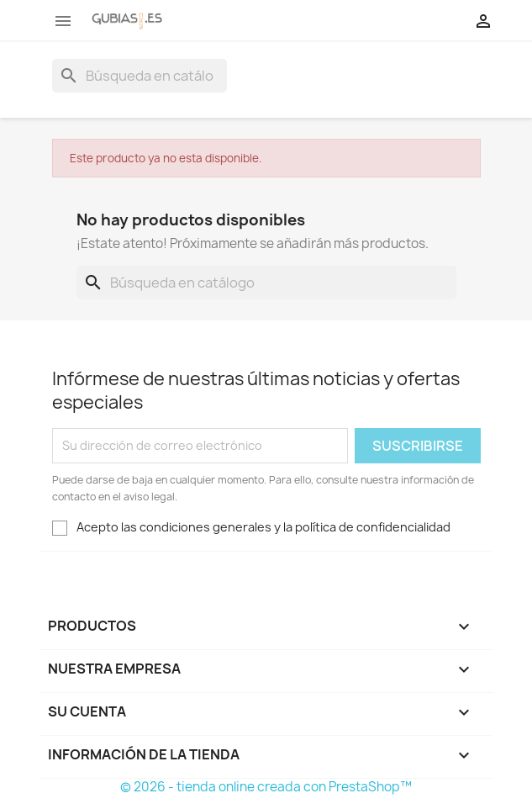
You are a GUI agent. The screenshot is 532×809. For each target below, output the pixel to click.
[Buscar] (140, 76)
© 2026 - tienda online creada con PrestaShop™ (266, 787)
